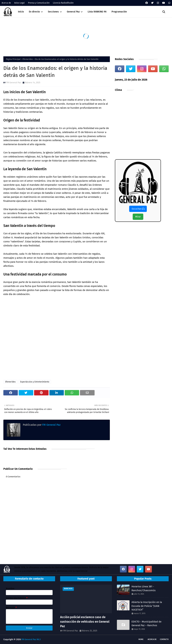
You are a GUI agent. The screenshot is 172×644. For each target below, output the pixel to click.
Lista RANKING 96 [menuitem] (97, 12)
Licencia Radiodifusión (63, 3)
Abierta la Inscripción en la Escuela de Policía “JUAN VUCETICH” (147, 606)
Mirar (138, 217)
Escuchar (138, 209)
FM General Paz (14, 82)
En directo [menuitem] (34, 12)
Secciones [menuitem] (53, 12)
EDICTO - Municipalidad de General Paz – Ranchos (146, 624)
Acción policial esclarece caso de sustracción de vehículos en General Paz (85, 622)
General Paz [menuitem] (73, 12)
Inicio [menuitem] (21, 12)
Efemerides (28, 59)
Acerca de (6, 3)
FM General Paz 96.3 (31, 639)
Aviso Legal (19, 3)
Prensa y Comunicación (39, 3)
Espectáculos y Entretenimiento (35, 382)
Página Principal (13, 59)
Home (141, 639)
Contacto (164, 639)
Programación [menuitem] (119, 12)
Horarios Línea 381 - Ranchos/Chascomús (144, 588)
